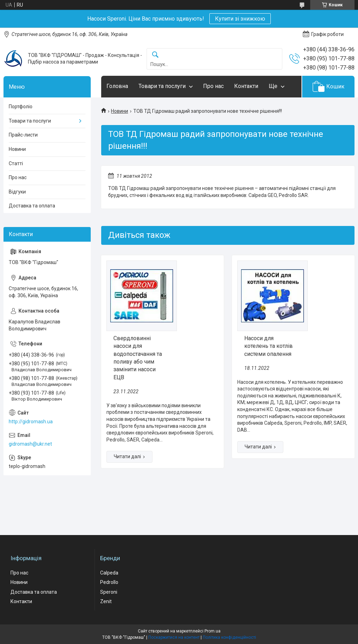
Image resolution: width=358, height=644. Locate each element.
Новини (120, 111)
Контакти (246, 86)
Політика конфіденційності (229, 637)
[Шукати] (155, 55)
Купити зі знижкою (240, 19)
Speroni (109, 592)
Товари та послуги (162, 86)
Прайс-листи (23, 135)
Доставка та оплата (32, 206)
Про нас (213, 86)
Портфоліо (21, 107)
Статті (16, 163)
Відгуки (17, 192)
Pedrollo (109, 582)
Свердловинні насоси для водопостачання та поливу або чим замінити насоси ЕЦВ (138, 358)
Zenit (106, 601)
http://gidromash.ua (31, 422)
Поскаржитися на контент (174, 637)
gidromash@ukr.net (30, 444)
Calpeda (109, 573)
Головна (117, 86)
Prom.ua (212, 631)
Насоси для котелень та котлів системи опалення (268, 346)
